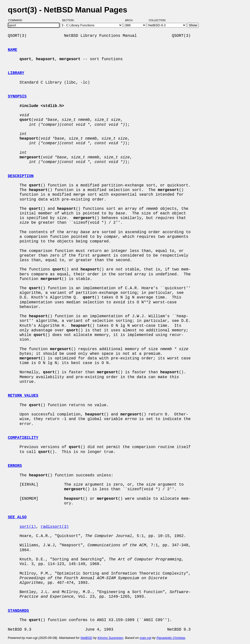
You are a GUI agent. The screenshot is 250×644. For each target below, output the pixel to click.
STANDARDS (18, 611)
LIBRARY (16, 73)
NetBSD (86, 638)
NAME (12, 50)
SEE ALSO (17, 517)
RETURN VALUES (23, 396)
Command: (17, 20)
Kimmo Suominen (110, 638)
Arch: (131, 20)
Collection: (157, 20)
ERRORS (15, 466)
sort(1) (28, 527)
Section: (69, 20)
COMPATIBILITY (23, 438)
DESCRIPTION (21, 176)
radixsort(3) (55, 527)
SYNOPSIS (17, 96)
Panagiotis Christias (171, 638)
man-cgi (145, 638)
